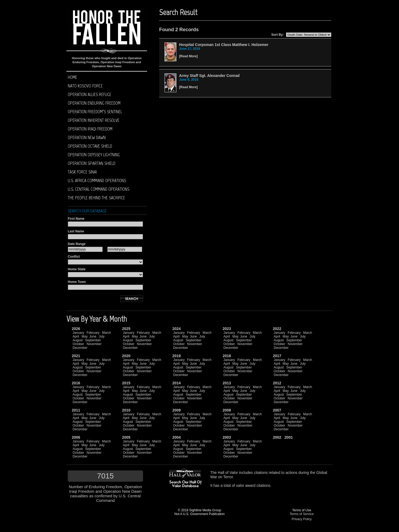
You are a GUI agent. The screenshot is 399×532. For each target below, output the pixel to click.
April (76, 336)
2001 (289, 437)
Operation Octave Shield (90, 146)
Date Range (77, 244)
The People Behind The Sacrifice (96, 198)
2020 (126, 356)
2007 (277, 410)
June (93, 336)
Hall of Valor (228, 473)
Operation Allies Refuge (90, 94)
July (101, 336)
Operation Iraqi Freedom (90, 129)
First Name (76, 219)
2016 (76, 383)
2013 (227, 383)
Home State (77, 269)
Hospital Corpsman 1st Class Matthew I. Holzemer (224, 45)
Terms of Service (302, 514)
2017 (277, 356)
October (78, 344)
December (80, 348)
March (106, 333)
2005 (126, 437)
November (94, 344)
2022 (277, 329)
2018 (227, 356)
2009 (177, 410)
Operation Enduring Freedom (94, 103)
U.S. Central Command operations (99, 189)
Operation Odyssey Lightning (94, 155)
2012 (277, 383)
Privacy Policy (302, 519)
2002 (277, 437)
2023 (227, 329)
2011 (76, 410)
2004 (177, 437)
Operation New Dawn (87, 137)
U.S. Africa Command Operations (97, 180)
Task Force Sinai (82, 172)
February (93, 333)
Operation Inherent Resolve (94, 120)
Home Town (77, 282)
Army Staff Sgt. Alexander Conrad (209, 76)
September (93, 340)
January (78, 333)
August (78, 340)
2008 (227, 410)
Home (72, 77)
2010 (126, 410)
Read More (188, 56)
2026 (76, 329)
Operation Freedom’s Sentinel (95, 112)
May (85, 336)
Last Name (76, 231)
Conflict (74, 257)
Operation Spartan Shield (92, 163)
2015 (126, 383)
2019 (177, 356)
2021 (76, 356)
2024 (177, 329)
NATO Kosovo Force (85, 86)
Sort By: (278, 35)
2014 (177, 383)
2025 (126, 329)
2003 (227, 437)
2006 (76, 437)
